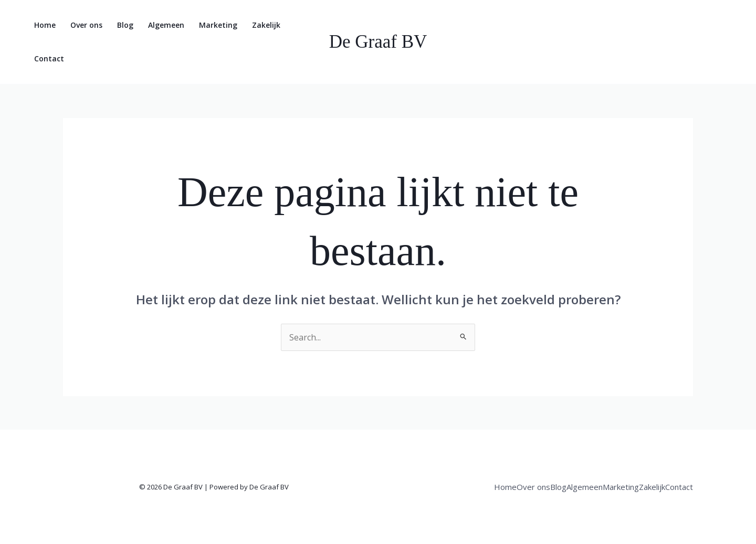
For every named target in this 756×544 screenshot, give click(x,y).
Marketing (218, 25)
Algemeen (166, 25)
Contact (49, 58)
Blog (125, 25)
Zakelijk (266, 25)
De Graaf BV (378, 42)
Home (45, 25)
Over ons (86, 25)
